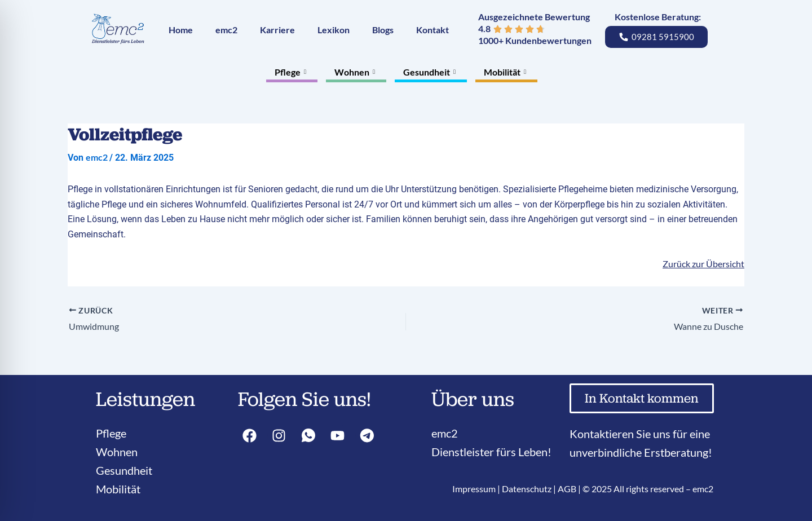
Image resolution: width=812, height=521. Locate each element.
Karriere (277, 30)
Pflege (292, 72)
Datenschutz (527, 489)
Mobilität (506, 72)
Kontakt (433, 30)
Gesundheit (431, 72)
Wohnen (356, 72)
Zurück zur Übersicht (703, 264)
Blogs (383, 30)
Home (181, 30)
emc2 (226, 30)
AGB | (570, 489)
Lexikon (334, 30)
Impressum (474, 489)
